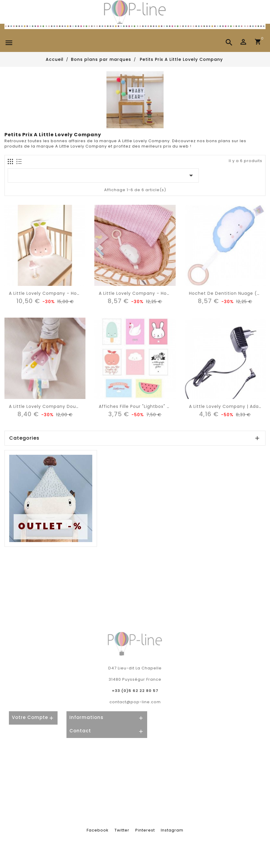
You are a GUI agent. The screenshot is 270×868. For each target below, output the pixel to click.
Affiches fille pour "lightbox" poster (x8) (146, 406)
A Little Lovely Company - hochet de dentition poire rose (77, 293)
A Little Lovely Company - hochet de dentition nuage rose (168, 293)
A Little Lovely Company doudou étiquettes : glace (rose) (77, 406)
